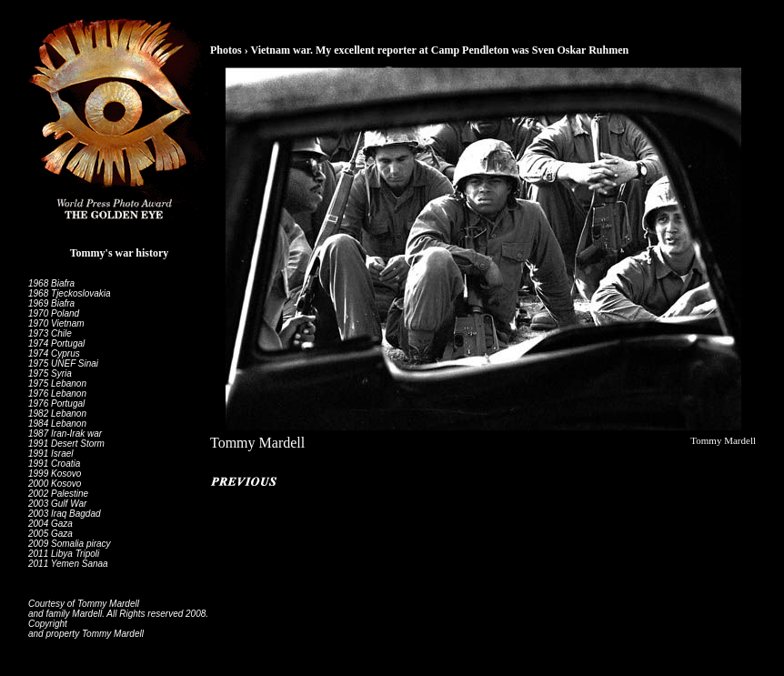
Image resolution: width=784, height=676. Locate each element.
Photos (226, 50)
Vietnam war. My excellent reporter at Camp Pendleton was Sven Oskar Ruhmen (439, 50)
